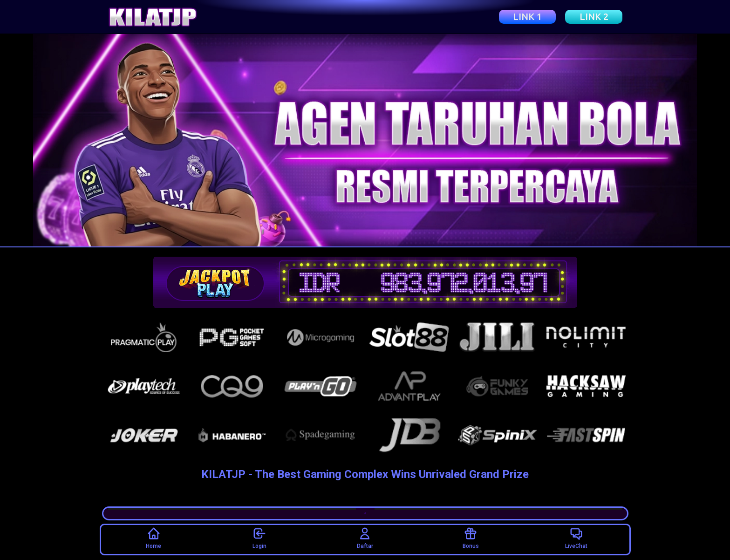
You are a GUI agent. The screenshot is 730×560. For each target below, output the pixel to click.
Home (154, 538)
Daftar (365, 538)
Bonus (471, 538)
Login (259, 538)
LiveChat (576, 538)
